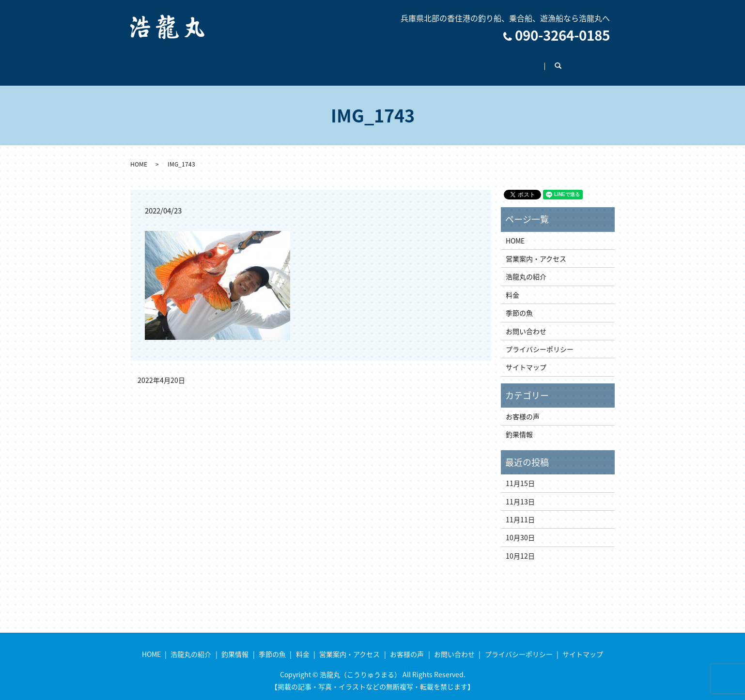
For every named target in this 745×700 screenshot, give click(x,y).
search (592, 61)
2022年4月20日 (161, 371)
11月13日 (520, 492)
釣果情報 (270, 61)
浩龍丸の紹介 (216, 61)
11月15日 (520, 474)
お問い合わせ (541, 61)
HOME (166, 61)
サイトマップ (526, 358)
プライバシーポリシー (540, 340)
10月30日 (520, 528)
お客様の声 (483, 61)
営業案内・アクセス (416, 61)
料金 (358, 61)
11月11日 (520, 510)
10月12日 (520, 547)
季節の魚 (318, 61)
